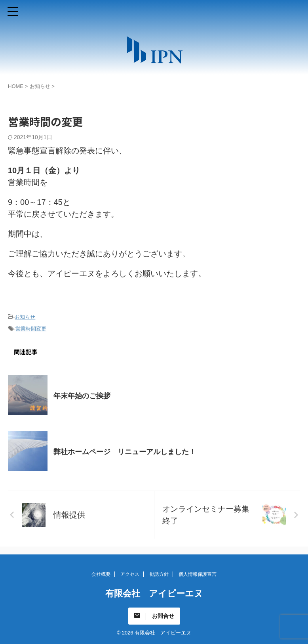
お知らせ (25, 317)
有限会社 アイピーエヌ (154, 593)
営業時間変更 (31, 329)
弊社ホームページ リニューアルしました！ (125, 452)
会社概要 (101, 574)
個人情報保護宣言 (198, 574)
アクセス (130, 574)
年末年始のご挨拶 (82, 396)
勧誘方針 (159, 574)
